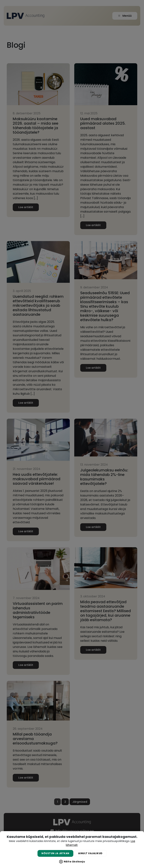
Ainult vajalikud (90, 853)
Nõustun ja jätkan (55, 853)
